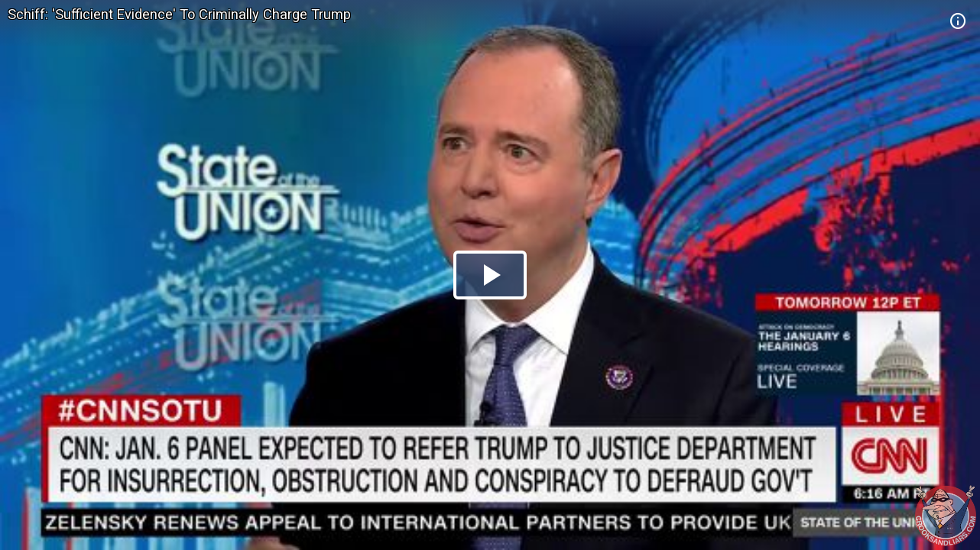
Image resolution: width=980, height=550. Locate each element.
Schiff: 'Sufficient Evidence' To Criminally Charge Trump (179, 14)
